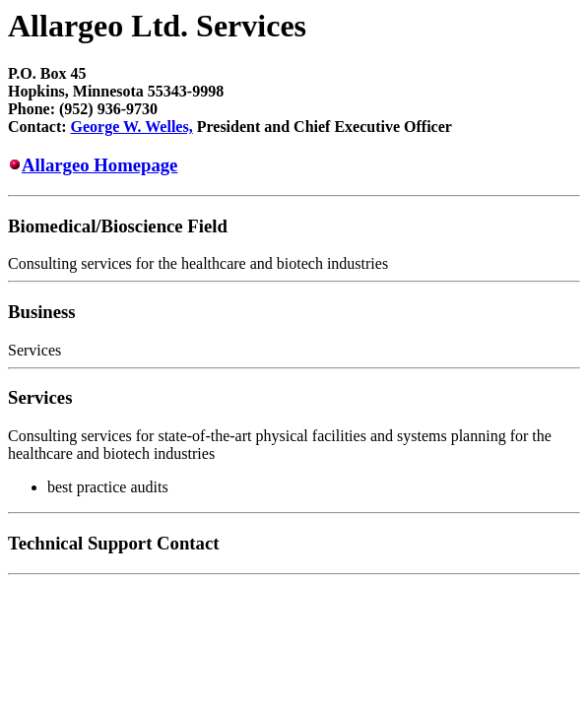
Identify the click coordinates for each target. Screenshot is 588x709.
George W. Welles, (132, 127)
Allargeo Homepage (99, 165)
